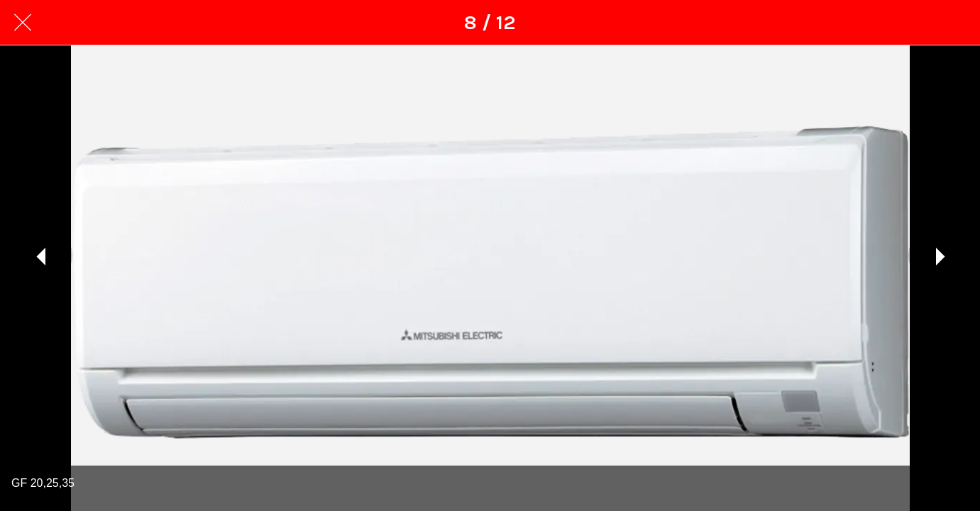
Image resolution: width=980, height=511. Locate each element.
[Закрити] (23, 23)
